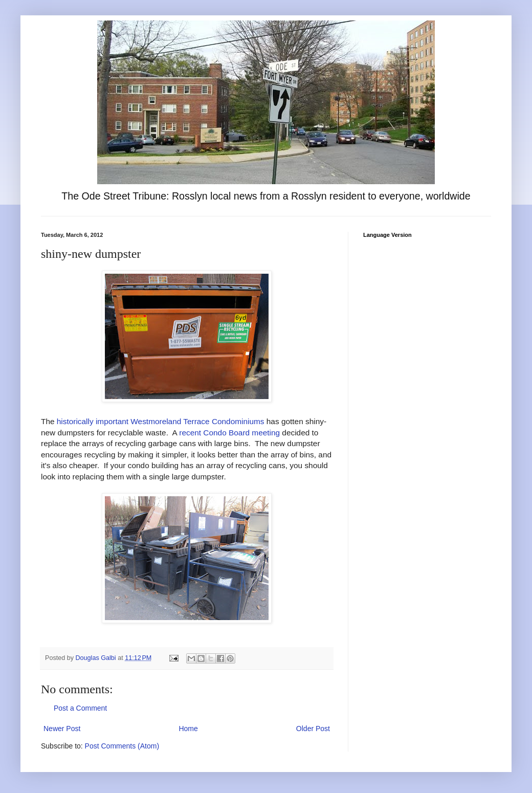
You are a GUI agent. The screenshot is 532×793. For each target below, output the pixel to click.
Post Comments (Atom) (122, 746)
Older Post (313, 729)
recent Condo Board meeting (229, 433)
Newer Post (62, 729)
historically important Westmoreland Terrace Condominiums (161, 421)
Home (188, 729)
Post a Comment (80, 708)
